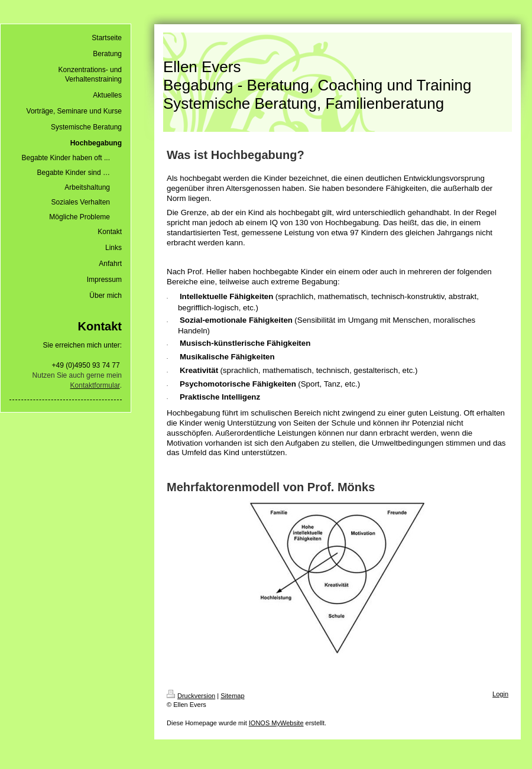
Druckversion (191, 696)
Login (500, 694)
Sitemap (232, 696)
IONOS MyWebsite (276, 723)
